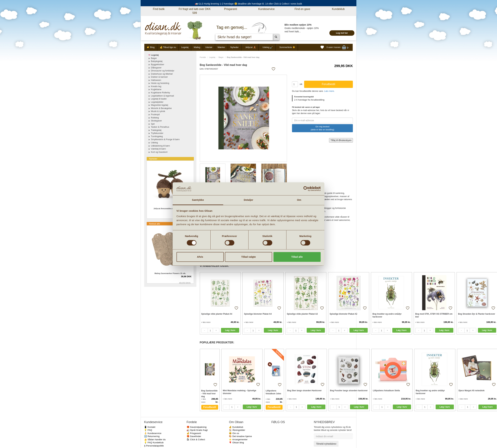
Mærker (221, 47)
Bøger (221, 57)
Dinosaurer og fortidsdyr (163, 71)
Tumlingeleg (157, 136)
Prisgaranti (230, 9)
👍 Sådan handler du (155, 439)
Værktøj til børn (158, 149)
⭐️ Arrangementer (238, 439)
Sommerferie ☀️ (287, 47)
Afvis (200, 257)
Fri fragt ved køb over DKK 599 (195, 11)
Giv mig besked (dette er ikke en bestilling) (322, 128)
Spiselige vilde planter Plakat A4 (217, 314)
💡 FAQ (148, 430)
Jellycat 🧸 (251, 47)
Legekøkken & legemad (162, 96)
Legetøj (185, 47)
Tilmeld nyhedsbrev (326, 444)
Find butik (159, 9)
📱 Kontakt (150, 427)
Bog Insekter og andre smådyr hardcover (387, 315)
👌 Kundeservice (153, 433)
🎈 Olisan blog (236, 443)
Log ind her (342, 33)
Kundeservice (266, 9)
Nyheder (235, 47)
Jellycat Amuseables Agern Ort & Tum (170, 209)
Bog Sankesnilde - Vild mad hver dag (209, 394)
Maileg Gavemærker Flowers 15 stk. (170, 273)
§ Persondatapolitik (154, 446)
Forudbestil (210, 407)
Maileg (197, 47)
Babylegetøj (157, 61)
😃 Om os (234, 433)
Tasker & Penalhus (160, 127)
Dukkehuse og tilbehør (162, 74)
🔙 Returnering (152, 436)
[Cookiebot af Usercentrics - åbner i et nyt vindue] (306, 189)
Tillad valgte (249, 257)
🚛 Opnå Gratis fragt (197, 430)
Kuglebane (156, 89)
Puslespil (155, 114)
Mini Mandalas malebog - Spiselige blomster (240, 392)
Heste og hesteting (160, 83)
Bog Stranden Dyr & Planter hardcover (477, 314)
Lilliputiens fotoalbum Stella (386, 391)
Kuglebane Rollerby (160, 93)
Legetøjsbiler (157, 102)
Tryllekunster (157, 133)
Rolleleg (155, 118)
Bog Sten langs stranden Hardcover (304, 391)
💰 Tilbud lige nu (168, 47)
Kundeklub (338, 9)
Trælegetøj (156, 130)
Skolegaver (156, 121)
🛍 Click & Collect (196, 439)
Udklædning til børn (160, 146)
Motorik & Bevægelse (161, 108)
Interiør (209, 47)
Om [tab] (299, 200)
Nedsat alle (155, 224)
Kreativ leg (156, 86)
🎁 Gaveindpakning (197, 427)
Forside (203, 57)
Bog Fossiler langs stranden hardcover (349, 391)
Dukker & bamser (159, 77)
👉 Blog (151, 47)
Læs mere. (329, 91)
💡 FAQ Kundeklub (154, 443)
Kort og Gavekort (159, 152)
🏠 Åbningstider (237, 430)
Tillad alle (297, 257)
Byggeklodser (158, 64)
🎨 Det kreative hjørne (240, 436)
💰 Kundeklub (236, 427)
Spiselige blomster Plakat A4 (258, 314)
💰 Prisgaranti (194, 433)
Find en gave (302, 9)
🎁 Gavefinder (194, 436)
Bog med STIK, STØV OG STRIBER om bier (434, 315)
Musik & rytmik (158, 111)
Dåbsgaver (156, 68)
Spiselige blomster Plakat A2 (343, 314)
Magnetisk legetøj (159, 105)
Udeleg (154, 143)
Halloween (156, 80)
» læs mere (206, 322)
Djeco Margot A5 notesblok (472, 391)
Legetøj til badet (159, 99)
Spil (153, 124)
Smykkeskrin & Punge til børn (165, 139)
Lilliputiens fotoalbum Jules (273, 392)
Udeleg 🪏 (268, 47)
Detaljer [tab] (249, 200)
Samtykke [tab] (198, 200)
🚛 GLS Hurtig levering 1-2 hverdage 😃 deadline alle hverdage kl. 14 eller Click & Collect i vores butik (249, 4)
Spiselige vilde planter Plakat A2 (302, 314)
